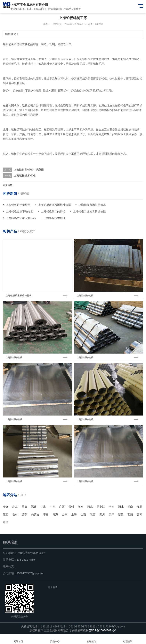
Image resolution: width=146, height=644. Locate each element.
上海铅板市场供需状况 (92, 205)
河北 (90, 507)
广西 (62, 507)
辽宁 (24, 514)
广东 (53, 507)
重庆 (24, 507)
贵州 (71, 507)
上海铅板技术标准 (25, 176)
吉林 (15, 514)
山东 (65, 514)
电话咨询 (128, 639)
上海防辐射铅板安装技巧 (21, 218)
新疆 (121, 514)
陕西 (93, 514)
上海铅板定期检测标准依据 (54, 205)
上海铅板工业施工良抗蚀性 (89, 211)
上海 (74, 514)
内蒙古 (35, 514)
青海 (55, 514)
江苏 (140, 507)
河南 (111, 507)
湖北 (121, 507)
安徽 (6, 507)
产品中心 (55, 639)
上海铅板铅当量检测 (18, 205)
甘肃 (43, 507)
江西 (6, 514)
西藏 (130, 514)
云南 (140, 514)
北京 (15, 507)
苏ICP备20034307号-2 (103, 630)
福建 (34, 507)
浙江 (6, 522)
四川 (102, 514)
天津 (111, 514)
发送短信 (91, 639)
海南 (81, 507)
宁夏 (46, 514)
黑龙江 (101, 507)
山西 (83, 514)
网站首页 (18, 639)
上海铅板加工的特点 (53, 211)
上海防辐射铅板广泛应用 (29, 170)
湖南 (130, 507)
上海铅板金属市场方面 (20, 211)
